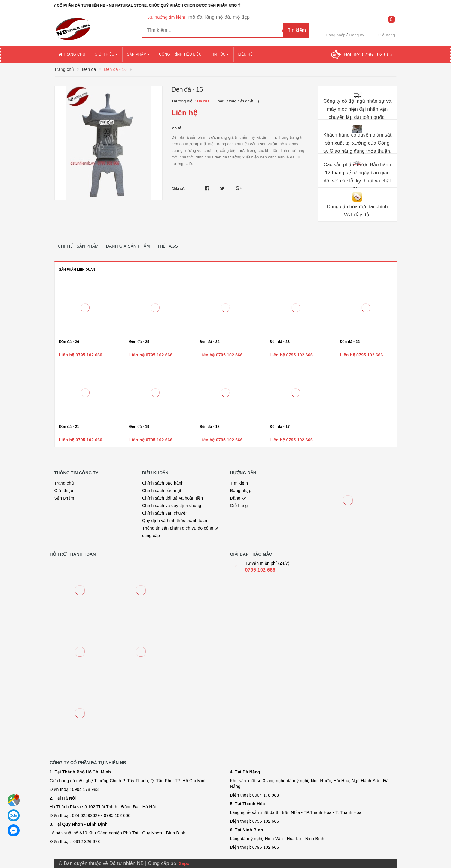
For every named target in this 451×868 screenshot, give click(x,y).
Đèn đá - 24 (210, 342)
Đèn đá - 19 (139, 427)
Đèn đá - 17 (280, 427)
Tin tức (220, 54)
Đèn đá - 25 (139, 342)
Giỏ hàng (239, 506)
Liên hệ (245, 54)
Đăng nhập (336, 35)
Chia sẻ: (178, 189)
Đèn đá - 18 (210, 427)
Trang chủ (72, 54)
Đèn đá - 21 (69, 427)
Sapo (184, 863)
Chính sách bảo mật (162, 491)
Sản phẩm (139, 54)
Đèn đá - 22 (350, 342)
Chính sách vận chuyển (165, 513)
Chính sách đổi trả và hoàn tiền (172, 498)
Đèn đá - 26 (69, 342)
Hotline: (368, 54)
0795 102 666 (260, 570)
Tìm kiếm (239, 483)
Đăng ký (357, 35)
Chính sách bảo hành (163, 483)
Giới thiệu (106, 54)
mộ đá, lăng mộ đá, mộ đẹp (219, 17)
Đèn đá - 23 (280, 342)
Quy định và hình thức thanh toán (175, 521)
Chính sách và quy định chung (172, 506)
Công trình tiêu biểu (180, 54)
